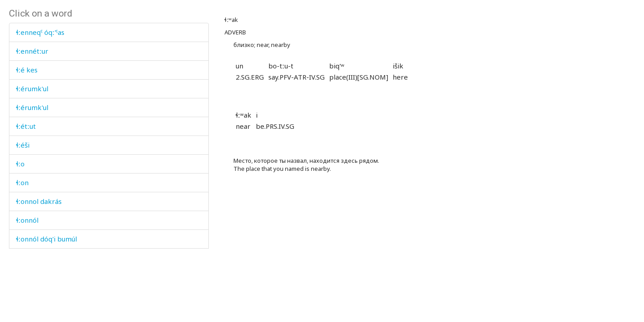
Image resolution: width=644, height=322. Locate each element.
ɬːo (20, 164)
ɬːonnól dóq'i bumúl (47, 239)
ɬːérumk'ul (32, 89)
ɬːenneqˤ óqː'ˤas (40, 32)
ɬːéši (23, 145)
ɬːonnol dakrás (39, 201)
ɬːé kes (27, 70)
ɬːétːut (26, 126)
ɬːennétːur (32, 51)
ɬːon (22, 182)
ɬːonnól (27, 220)
